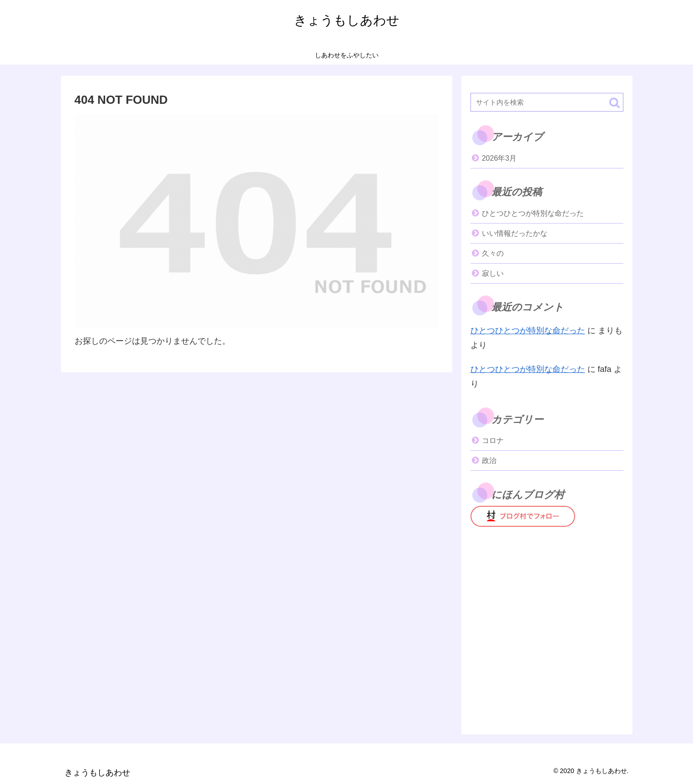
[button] (615, 103)
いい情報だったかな (515, 233)
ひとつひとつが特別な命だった (533, 213)
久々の (493, 253)
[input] (547, 102)
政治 (489, 461)
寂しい (493, 273)
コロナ (493, 440)
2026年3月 (499, 158)
